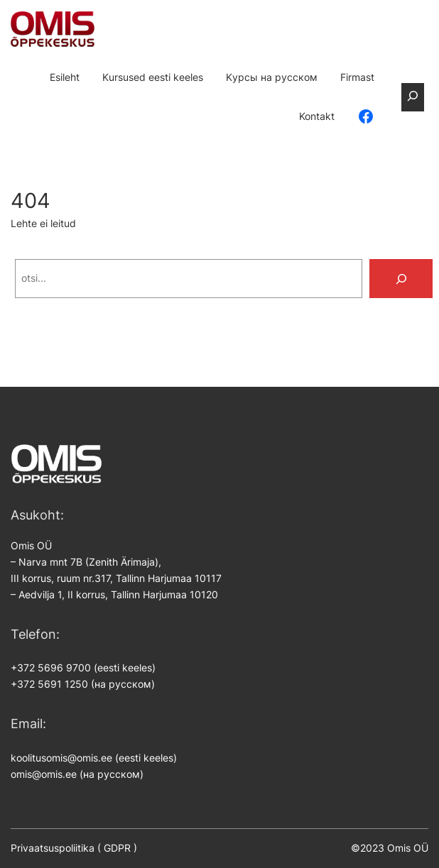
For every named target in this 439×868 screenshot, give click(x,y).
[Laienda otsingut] (412, 98)
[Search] (401, 279)
